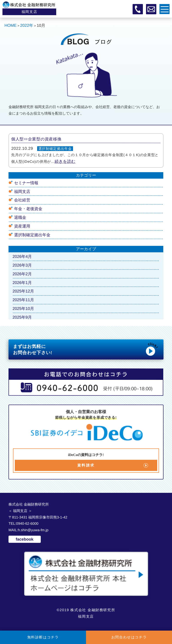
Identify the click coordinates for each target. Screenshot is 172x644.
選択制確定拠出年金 (55, 149)
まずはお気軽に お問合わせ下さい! (86, 349)
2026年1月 (22, 282)
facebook (25, 539)
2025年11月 (23, 300)
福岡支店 (22, 192)
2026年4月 (22, 257)
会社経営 (22, 200)
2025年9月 (22, 317)
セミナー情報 (26, 183)
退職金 (20, 217)
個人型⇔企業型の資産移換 (36, 139)
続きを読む (65, 161)
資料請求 (86, 465)
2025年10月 (23, 309)
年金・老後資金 (28, 209)
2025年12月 (23, 291)
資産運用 (22, 226)
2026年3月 (22, 265)
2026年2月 (22, 274)
